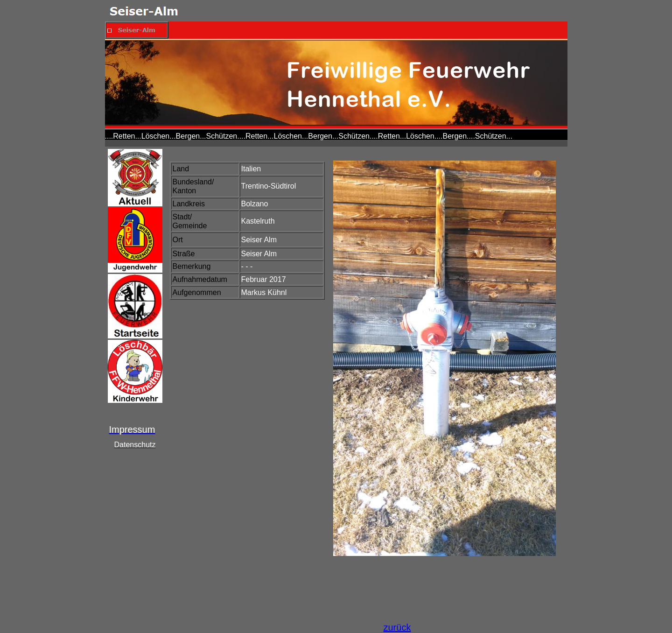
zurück (397, 627)
